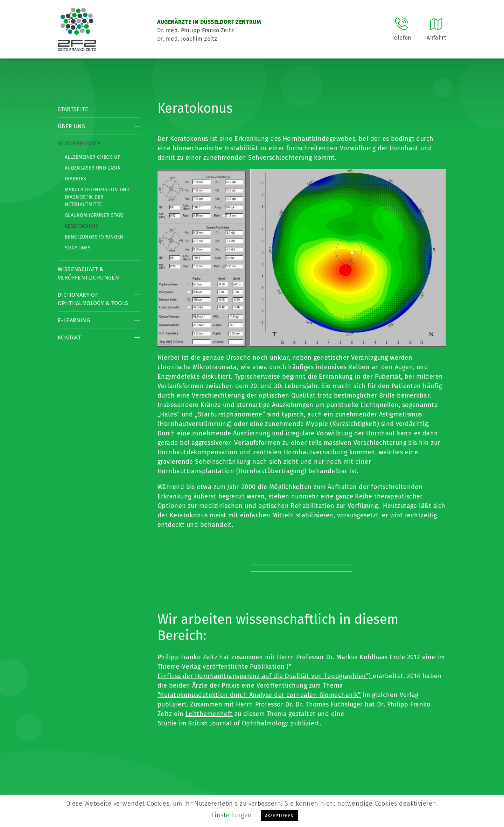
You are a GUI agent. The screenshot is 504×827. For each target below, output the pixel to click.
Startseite (73, 109)
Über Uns (71, 126)
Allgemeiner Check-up (93, 157)
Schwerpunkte (79, 143)
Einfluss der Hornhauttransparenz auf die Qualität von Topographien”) (265, 676)
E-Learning (74, 320)
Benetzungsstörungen (94, 237)
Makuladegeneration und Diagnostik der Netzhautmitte (97, 197)
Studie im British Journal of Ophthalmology (223, 723)
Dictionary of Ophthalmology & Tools (93, 299)
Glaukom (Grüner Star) (94, 215)
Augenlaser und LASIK (93, 168)
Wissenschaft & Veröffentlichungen (88, 273)
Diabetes (76, 179)
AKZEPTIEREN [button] (279, 816)
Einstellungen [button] (232, 815)
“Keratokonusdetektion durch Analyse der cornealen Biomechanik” (259, 695)
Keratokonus (82, 226)
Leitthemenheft (209, 714)
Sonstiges (78, 248)
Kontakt (69, 337)
